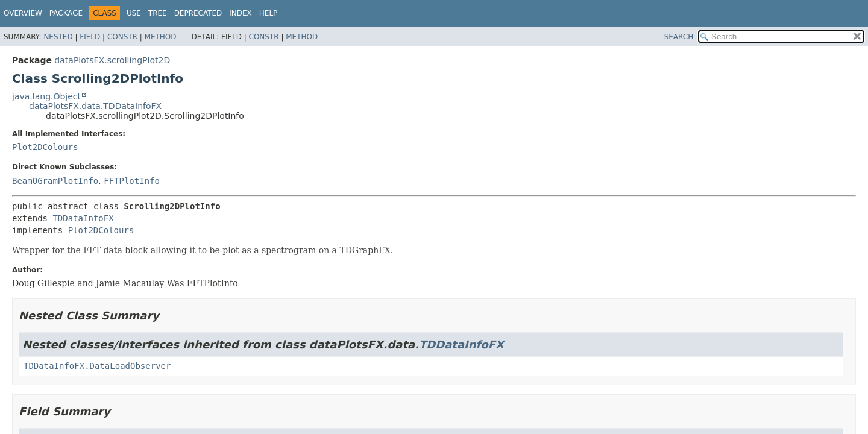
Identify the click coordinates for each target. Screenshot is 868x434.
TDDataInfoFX (83, 218)
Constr (122, 37)
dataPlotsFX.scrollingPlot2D (112, 60)
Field (90, 37)
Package (66, 13)
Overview (23, 13)
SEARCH (679, 37)
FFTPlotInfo (132, 181)
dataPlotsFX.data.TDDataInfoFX (95, 106)
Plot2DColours (45, 147)
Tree (158, 13)
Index (241, 13)
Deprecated (198, 13)
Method (161, 37)
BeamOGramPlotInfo (55, 181)
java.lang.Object (46, 96)
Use (134, 13)
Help (269, 13)
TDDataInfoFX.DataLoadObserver (97, 366)
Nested (58, 37)
